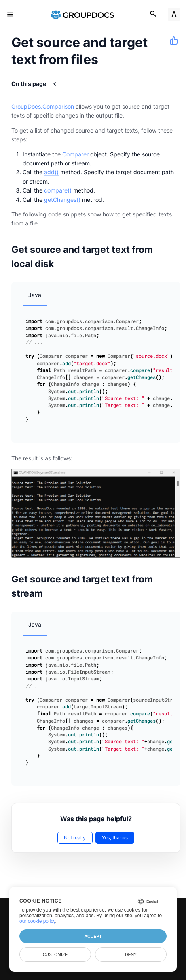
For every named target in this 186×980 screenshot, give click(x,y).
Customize (55, 954)
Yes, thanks (115, 838)
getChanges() (62, 200)
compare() (58, 190)
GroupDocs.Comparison (43, 106)
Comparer (75, 154)
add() (51, 172)
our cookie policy (37, 921)
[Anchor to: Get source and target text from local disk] (173, 257)
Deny (131, 954)
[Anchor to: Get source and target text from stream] (173, 586)
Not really (75, 838)
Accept (93, 936)
